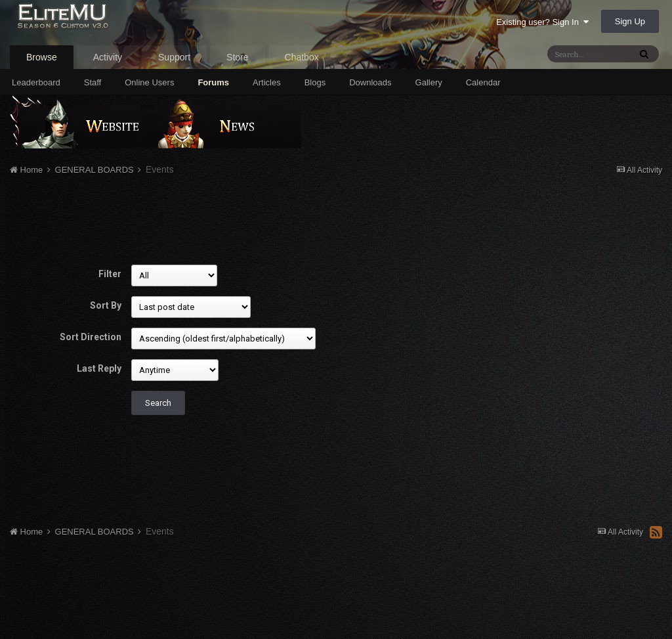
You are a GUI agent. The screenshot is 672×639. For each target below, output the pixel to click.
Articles (267, 82)
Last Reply (99, 368)
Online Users (149, 82)
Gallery (429, 82)
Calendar (483, 82)
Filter (110, 274)
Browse (42, 57)
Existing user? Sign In (542, 22)
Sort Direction (91, 337)
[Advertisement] (249, 222)
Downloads (370, 82)
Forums (213, 82)
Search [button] (158, 403)
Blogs (315, 82)
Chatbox (302, 57)
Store (237, 57)
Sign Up (630, 21)
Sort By (106, 305)
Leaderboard (36, 82)
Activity (108, 57)
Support (174, 57)
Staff (93, 82)
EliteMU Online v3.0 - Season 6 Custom (94, 25)
